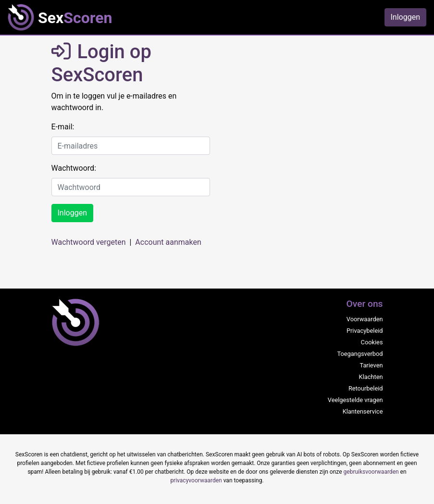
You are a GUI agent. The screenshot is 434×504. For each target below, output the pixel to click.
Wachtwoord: (74, 168)
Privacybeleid (365, 331)
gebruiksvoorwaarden (371, 472)
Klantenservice (363, 411)
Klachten (371, 377)
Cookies (372, 342)
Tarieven (371, 365)
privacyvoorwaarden (196, 480)
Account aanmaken (168, 242)
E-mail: (63, 127)
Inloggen (406, 17)
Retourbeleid (366, 388)
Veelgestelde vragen (355, 400)
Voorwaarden (365, 319)
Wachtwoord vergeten (89, 242)
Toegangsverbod (360, 354)
